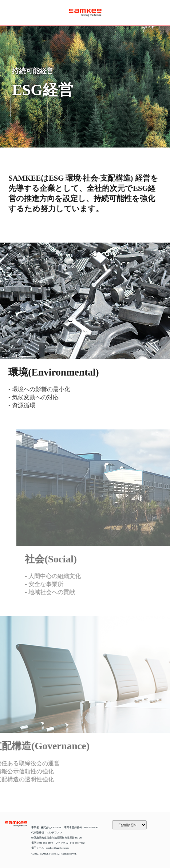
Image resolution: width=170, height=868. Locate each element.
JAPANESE (159, 13)
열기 (11, 13)
